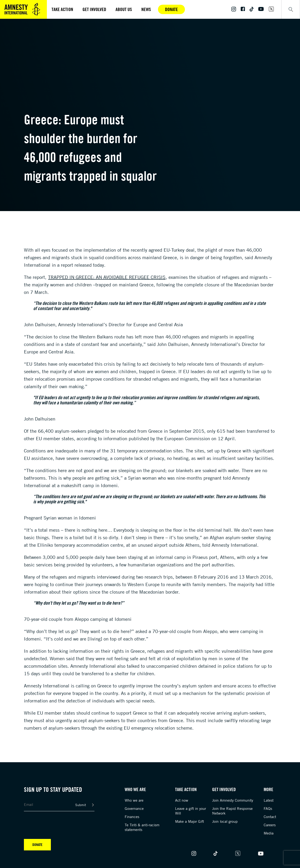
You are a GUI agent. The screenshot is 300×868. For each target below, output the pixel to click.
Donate (171, 9)
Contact (270, 817)
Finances (132, 817)
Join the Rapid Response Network (232, 811)
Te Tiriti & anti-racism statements (142, 827)
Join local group (225, 821)
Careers (270, 825)
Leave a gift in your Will (191, 811)
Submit (81, 805)
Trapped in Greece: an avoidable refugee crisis (107, 277)
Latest (269, 800)
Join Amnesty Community (233, 800)
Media (269, 833)
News (146, 9)
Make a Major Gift (189, 821)
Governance (134, 808)
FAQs (268, 808)
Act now (182, 800)
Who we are (134, 800)
